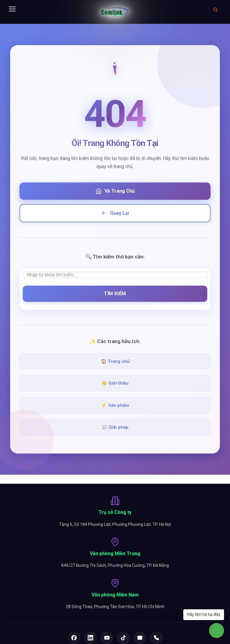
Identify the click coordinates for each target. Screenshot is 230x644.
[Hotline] (156, 638)
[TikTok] (123, 638)
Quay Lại (115, 213)
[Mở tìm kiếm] (216, 9)
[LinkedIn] (90, 638)
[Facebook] (74, 638)
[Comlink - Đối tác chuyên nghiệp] (115, 12)
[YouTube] (107, 638)
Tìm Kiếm (115, 294)
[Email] (140, 638)
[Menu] (12, 9)
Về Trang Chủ (115, 191)
